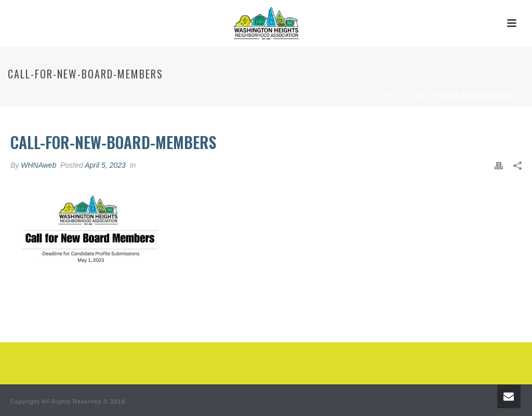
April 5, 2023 (105, 165)
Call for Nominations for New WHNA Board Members (315, 96)
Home (208, 96)
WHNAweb (38, 165)
